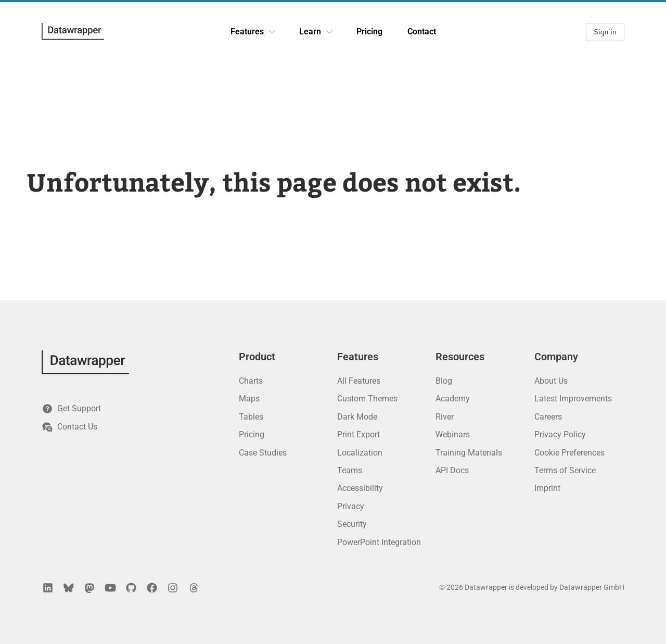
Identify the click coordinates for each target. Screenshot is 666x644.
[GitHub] (131, 588)
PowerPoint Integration (379, 542)
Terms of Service (565, 470)
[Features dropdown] (272, 32)
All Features (359, 381)
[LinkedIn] (48, 588)
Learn (310, 31)
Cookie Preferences (569, 453)
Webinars (453, 434)
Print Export (358, 434)
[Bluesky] (69, 588)
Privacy (351, 506)
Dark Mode (357, 417)
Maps (249, 399)
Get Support (71, 409)
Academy (453, 399)
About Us (551, 381)
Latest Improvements (573, 399)
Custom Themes (367, 399)
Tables (251, 417)
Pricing (369, 31)
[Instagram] (173, 588)
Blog (444, 381)
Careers (548, 417)
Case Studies (263, 453)
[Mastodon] (89, 588)
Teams (350, 470)
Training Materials (469, 453)
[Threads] (194, 588)
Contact (422, 31)
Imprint (547, 488)
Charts (251, 381)
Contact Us (69, 427)
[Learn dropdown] (329, 32)
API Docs (452, 470)
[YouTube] (110, 588)
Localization (360, 453)
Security (352, 524)
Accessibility (360, 488)
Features (247, 31)
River (445, 417)
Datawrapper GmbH (592, 587)
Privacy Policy (560, 434)
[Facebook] (152, 588)
